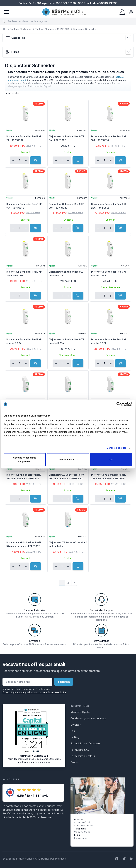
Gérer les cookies (117, 448)
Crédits (75, 762)
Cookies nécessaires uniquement (25, 460)
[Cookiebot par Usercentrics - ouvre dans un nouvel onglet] (119, 404)
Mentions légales (80, 712)
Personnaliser (68, 460)
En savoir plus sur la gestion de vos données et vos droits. (34, 692)
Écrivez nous (81, 838)
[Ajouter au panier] (36, 160)
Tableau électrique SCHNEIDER (52, 29)
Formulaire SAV (80, 750)
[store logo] (64, 12)
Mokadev (61, 859)
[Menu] (6, 12)
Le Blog (75, 737)
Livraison (76, 725)
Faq (73, 731)
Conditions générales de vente (88, 718)
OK (111, 460)
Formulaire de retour (83, 756)
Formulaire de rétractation (86, 743)
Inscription (64, 682)
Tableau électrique (20, 29)
